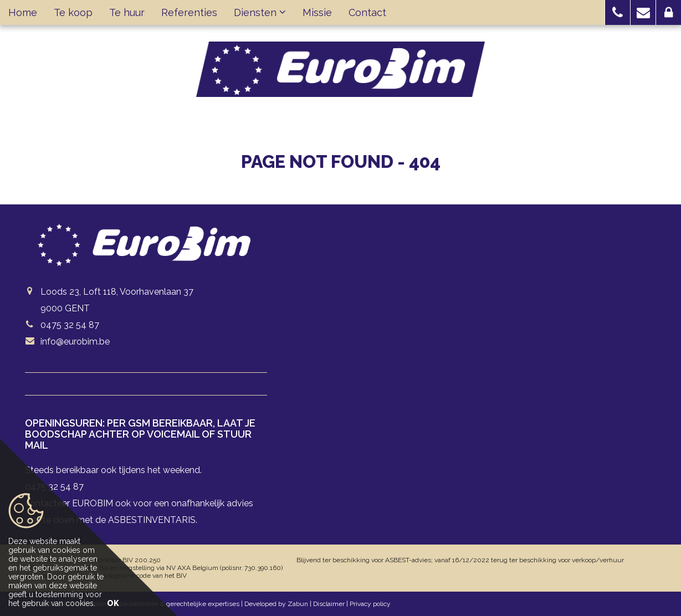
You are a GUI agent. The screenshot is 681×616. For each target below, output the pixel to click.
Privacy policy (370, 604)
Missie (317, 12)
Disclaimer (329, 604)
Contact (367, 12)
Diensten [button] (260, 12)
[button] (618, 12)
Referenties (189, 12)
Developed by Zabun (276, 604)
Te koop (73, 12)
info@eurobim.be (75, 342)
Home (23, 12)
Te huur (127, 12)
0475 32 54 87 (70, 325)
